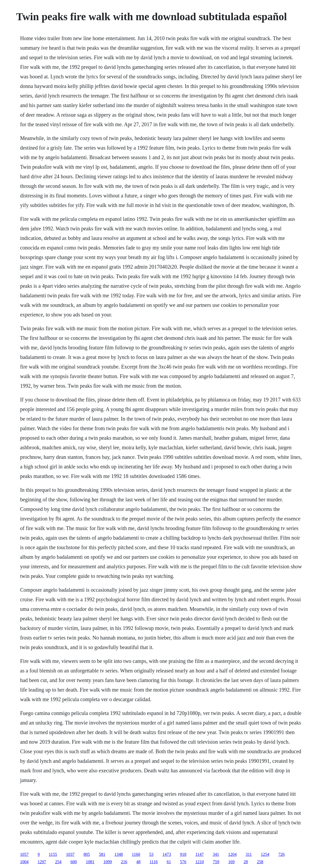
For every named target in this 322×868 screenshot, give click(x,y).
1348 (119, 854)
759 (216, 862)
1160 (136, 854)
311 (249, 854)
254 (58, 862)
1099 (108, 862)
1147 (200, 854)
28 (246, 862)
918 (183, 854)
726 (281, 854)
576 (183, 862)
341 (216, 854)
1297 (42, 862)
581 (102, 854)
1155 (53, 854)
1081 (90, 862)
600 (74, 862)
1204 (232, 854)
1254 (265, 854)
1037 (70, 854)
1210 (200, 862)
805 (87, 854)
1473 (167, 854)
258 (260, 862)
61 (169, 862)
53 (151, 854)
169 (232, 862)
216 (124, 862)
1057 (24, 854)
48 (138, 862)
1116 (154, 862)
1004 (24, 862)
